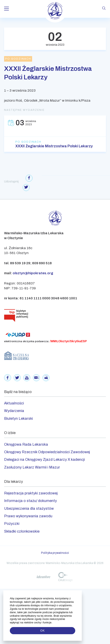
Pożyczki (12, 524)
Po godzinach (28, 142)
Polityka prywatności (55, 553)
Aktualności (14, 403)
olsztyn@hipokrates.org (33, 273)
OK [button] (43, 631)
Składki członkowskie (22, 531)
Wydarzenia (14, 411)
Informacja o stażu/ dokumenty (30, 501)
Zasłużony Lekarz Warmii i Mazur (32, 467)
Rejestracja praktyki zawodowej (31, 493)
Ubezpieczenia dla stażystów (29, 509)
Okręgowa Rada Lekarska (26, 444)
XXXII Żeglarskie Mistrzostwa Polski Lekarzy (54, 146)
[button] (53, 623)
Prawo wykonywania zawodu (28, 516)
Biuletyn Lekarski (19, 419)
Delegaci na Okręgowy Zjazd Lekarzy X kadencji (44, 460)
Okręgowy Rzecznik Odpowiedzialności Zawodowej (47, 452)
